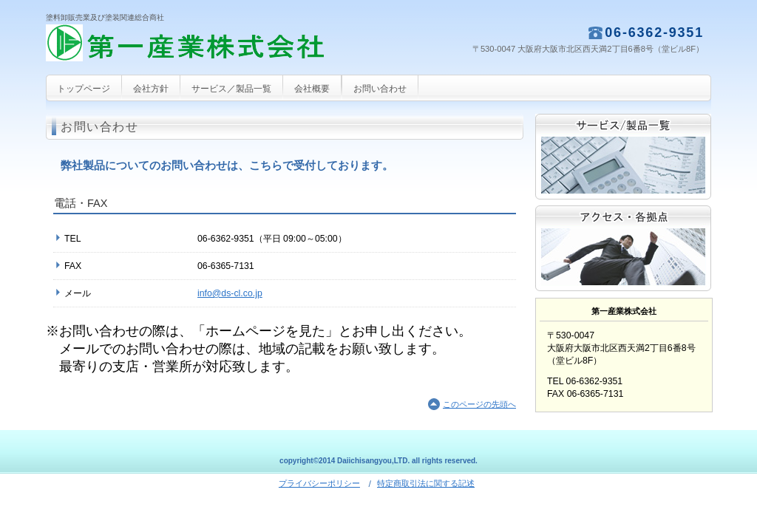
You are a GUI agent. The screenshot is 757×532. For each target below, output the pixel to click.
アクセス (623, 248)
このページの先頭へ (479, 404)
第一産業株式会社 (194, 48)
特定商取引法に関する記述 (426, 483)
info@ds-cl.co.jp (230, 293)
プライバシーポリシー (319, 483)
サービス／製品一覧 (623, 157)
